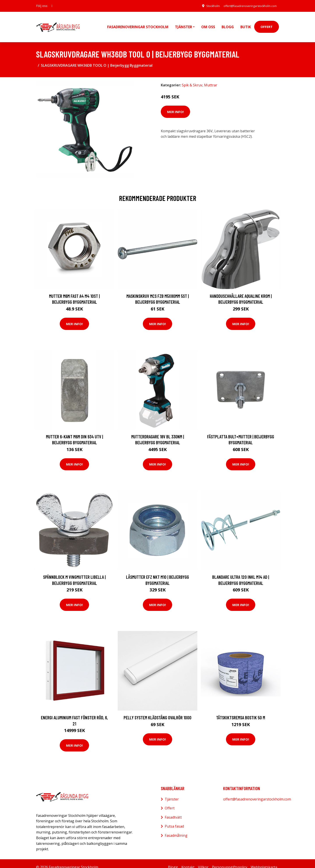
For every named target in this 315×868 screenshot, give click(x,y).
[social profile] (52, 6)
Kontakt (188, 860)
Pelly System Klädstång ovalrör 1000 (157, 710)
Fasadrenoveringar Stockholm (138, 23)
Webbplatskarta (264, 860)
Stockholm (204, 6)
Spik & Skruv (192, 78)
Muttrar (211, 78)
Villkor (203, 860)
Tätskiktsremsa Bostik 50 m (241, 710)
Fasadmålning (176, 828)
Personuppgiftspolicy (230, 860)
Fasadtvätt (173, 810)
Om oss (208, 23)
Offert (267, 23)
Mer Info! (175, 105)
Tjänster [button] (184, 23)
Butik (246, 23)
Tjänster (172, 792)
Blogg (228, 23)
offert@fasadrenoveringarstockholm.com (246, 6)
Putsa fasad (174, 819)
